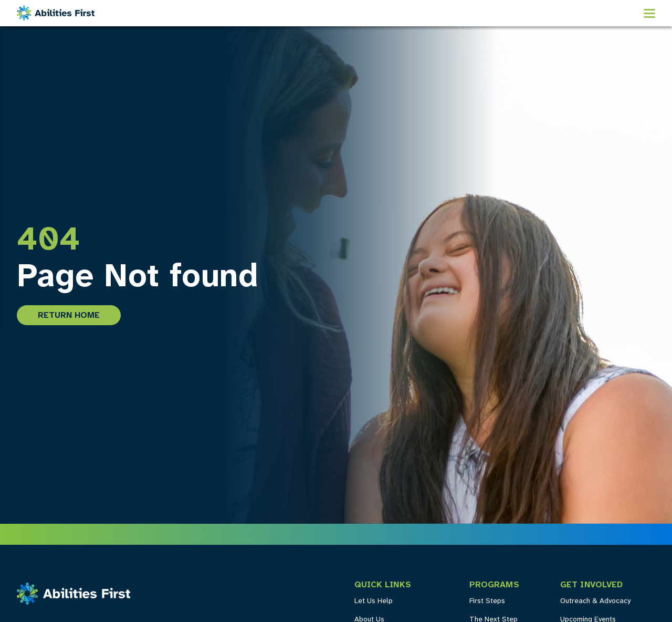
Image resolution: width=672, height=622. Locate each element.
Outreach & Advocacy (595, 601)
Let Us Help (374, 601)
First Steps (487, 601)
